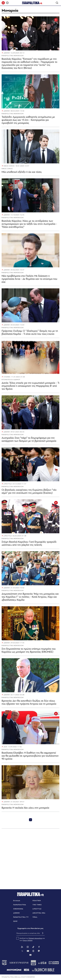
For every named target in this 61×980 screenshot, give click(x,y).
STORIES (7, 377)
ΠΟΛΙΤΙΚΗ (37, 901)
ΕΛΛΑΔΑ (17, 901)
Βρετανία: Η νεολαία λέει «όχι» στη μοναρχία (25, 808)
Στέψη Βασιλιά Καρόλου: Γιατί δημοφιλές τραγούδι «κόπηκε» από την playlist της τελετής (29, 543)
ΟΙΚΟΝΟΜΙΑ (18, 909)
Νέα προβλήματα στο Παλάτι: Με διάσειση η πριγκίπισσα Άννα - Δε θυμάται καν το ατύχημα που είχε (29, 279)
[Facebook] (39, 947)
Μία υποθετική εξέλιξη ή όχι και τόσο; (22, 172)
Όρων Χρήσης (28, 940)
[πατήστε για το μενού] (3, 3)
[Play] (7, 3)
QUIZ (15, 921)
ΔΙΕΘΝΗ (7, 53)
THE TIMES (37, 905)
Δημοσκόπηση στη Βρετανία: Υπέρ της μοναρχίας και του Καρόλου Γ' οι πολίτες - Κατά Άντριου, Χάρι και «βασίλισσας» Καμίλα (30, 597)
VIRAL (35, 917)
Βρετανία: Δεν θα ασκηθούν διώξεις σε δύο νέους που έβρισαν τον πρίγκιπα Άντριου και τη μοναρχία (29, 702)
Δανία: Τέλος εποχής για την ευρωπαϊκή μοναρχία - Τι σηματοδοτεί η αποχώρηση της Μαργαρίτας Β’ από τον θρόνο (30, 386)
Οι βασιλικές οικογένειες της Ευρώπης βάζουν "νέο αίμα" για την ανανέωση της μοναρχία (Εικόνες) (29, 491)
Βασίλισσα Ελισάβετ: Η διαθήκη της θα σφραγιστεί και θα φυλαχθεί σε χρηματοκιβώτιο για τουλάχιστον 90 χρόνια (30, 756)
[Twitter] (22, 951)
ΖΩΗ (5, 747)
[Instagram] (28, 947)
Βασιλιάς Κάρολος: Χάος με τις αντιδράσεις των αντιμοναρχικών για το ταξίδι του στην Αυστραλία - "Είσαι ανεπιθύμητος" (29, 224)
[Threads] (33, 951)
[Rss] (22, 947)
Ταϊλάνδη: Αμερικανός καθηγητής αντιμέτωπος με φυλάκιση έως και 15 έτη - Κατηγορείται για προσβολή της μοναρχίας (28, 120)
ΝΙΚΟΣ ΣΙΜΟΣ (9, 166)
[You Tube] (28, 951)
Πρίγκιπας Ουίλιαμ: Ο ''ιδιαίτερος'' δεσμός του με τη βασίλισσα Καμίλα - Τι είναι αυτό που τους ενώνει (30, 332)
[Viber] (39, 951)
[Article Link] (30, 33)
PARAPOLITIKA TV (21, 917)
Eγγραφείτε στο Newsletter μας (30, 928)
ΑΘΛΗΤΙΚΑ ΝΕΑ (39, 913)
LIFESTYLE (8, 484)
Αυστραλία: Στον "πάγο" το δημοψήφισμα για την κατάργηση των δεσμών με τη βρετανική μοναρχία (29, 439)
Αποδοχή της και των (30, 939)
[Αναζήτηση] (57, 3)
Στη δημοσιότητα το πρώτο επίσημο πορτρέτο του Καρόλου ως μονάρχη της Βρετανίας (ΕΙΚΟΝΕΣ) (29, 650)
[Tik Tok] (33, 947)
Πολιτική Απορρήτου (35, 938)
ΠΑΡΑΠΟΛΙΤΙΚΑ (20, 905)
